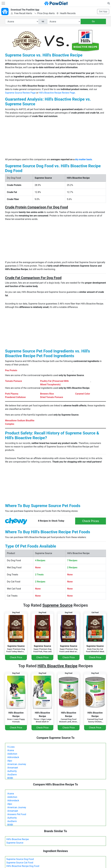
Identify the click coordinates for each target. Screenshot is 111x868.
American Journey (17, 764)
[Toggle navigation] (3, 3)
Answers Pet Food (17, 814)
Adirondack (13, 757)
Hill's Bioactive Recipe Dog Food (23, 866)
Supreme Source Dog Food (20, 859)
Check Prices (91, 521)
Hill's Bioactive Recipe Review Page (57, 93)
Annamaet (13, 768)
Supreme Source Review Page (20, 93)
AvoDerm (12, 775)
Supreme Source (15, 843)
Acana (11, 750)
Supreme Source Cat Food (20, 863)
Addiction (12, 754)
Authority (12, 771)
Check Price (16, 657)
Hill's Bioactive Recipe (18, 839)
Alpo (10, 761)
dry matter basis (83, 159)
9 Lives (11, 747)
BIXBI (10, 778)
